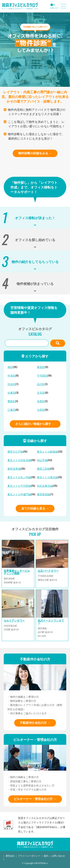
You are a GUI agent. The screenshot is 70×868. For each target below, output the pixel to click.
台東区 (11, 393)
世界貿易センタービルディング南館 (17, 572)
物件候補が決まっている (35, 283)
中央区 (11, 376)
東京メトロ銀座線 (47, 452)
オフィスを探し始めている (35, 240)
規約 (46, 856)
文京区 (41, 393)
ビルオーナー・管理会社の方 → (35, 799)
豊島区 (11, 401)
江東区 (11, 410)
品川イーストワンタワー (51, 622)
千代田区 (42, 376)
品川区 (41, 384)
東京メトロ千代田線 (19, 486)
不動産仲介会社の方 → (35, 723)
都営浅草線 (14, 469)
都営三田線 (43, 469)
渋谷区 (11, 384)
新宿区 (41, 367)
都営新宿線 (43, 494)
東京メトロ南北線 (47, 477)
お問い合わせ (58, 856)
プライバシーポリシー (29, 856)
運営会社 (10, 856)
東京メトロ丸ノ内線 (19, 477)
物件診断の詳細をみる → (35, 153)
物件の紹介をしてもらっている (35, 262)
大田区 (41, 410)
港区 (10, 367)
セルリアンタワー (14, 621)
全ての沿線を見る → (35, 508)
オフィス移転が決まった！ (35, 218)
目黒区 (41, 401)
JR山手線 (42, 460)
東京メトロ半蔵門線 (19, 494)
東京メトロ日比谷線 (19, 460)
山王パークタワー (48, 571)
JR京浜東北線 (45, 486)
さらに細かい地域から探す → (35, 424)
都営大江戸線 (15, 452)
